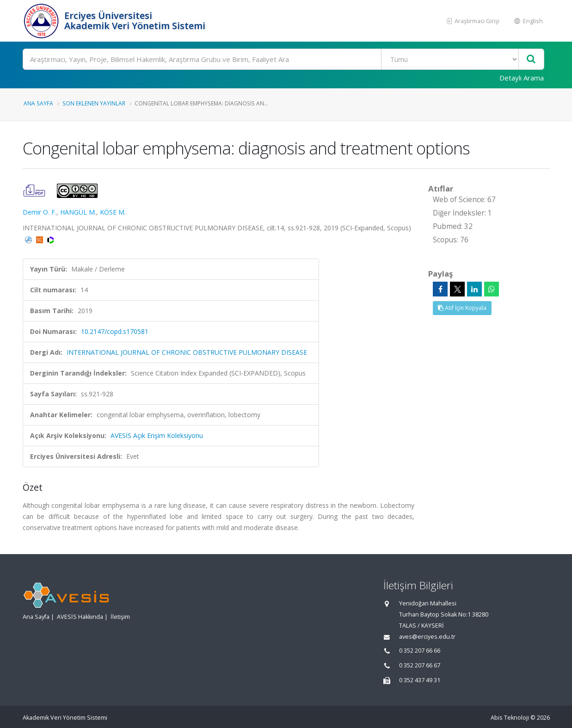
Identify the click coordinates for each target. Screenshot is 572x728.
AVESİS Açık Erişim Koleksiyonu (157, 435)
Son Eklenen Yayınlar (94, 103)
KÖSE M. (113, 212)
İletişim (120, 617)
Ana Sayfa (38, 103)
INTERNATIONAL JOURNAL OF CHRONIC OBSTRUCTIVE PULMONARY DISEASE (187, 352)
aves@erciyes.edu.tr (427, 637)
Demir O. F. (40, 212)
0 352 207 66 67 (420, 665)
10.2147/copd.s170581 (115, 331)
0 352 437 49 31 (420, 680)
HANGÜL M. (78, 212)
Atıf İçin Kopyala (462, 308)
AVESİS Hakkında (80, 617)
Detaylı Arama (522, 78)
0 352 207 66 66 (420, 651)
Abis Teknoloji (510, 718)
